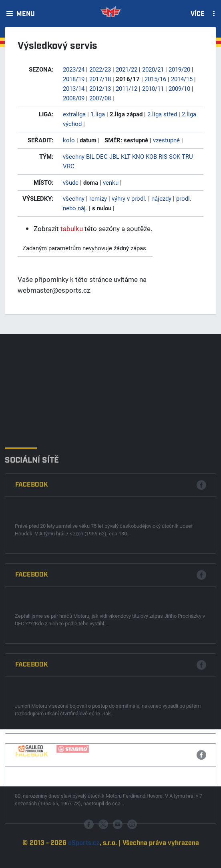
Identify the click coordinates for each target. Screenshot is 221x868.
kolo (69, 140)
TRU (187, 156)
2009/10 (179, 88)
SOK (175, 156)
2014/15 (182, 79)
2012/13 (100, 88)
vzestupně (166, 140)
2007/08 (100, 98)
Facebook (32, 572)
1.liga (98, 114)
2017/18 (100, 79)
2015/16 (155, 79)
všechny (74, 156)
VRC (69, 166)
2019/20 (179, 69)
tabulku (72, 228)
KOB (151, 156)
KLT (126, 156)
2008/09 (74, 98)
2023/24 (74, 69)
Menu (26, 14)
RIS (163, 156)
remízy (98, 198)
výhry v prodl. (129, 198)
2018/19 (74, 79)
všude (71, 182)
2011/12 (127, 88)
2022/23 (100, 69)
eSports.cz (84, 859)
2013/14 (74, 88)
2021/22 (127, 69)
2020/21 (153, 69)
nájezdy (161, 198)
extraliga (74, 114)
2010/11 (153, 88)
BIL (90, 156)
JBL (114, 156)
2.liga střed (162, 114)
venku (111, 182)
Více (198, 14)
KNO (138, 156)
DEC (102, 156)
